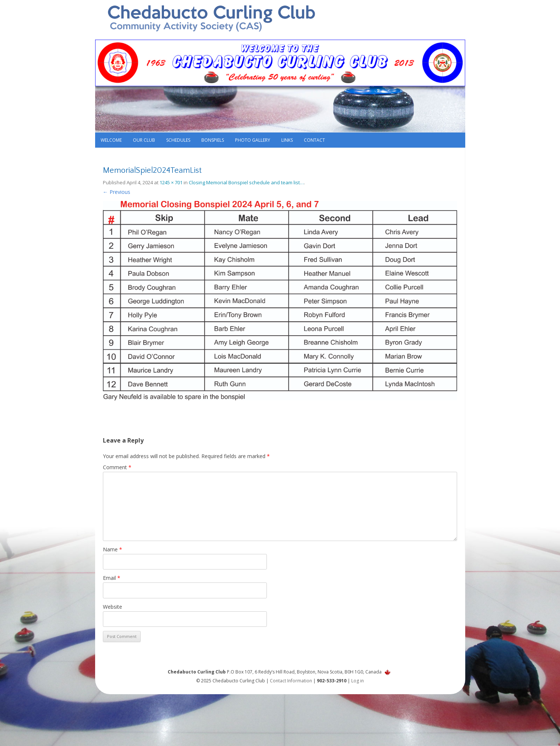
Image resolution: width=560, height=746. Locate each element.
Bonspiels (213, 140)
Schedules (178, 140)
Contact (314, 140)
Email (112, 578)
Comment (117, 467)
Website (113, 607)
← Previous (117, 192)
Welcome (111, 140)
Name (113, 549)
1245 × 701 (171, 182)
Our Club (144, 140)
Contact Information (291, 681)
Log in (358, 681)
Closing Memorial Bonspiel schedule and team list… (246, 182)
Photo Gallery (253, 140)
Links (287, 140)
